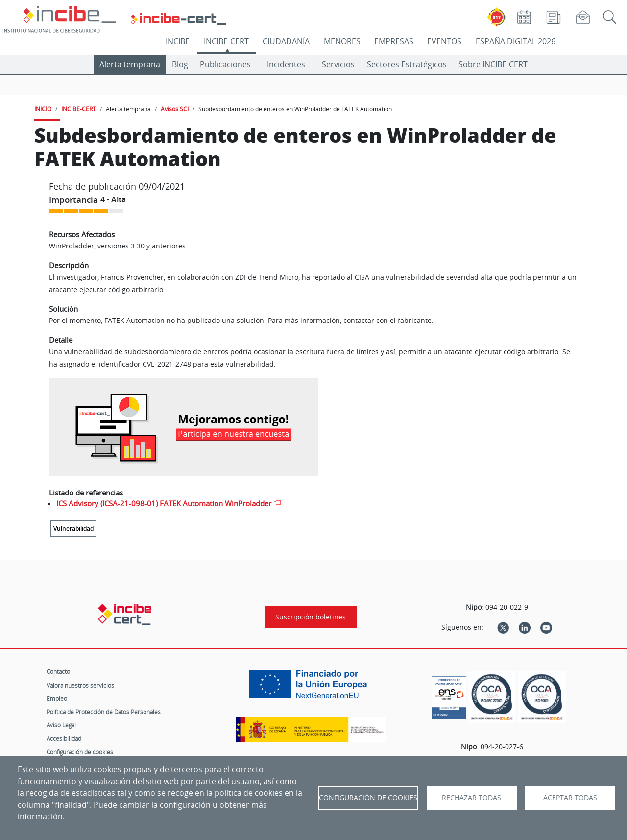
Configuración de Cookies (368, 798)
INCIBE (178, 41)
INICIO (43, 109)
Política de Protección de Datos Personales (104, 712)
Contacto (58, 671)
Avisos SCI (175, 109)
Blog (180, 64)
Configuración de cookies (80, 752)
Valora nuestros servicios (80, 685)
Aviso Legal (61, 725)
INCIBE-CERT (226, 41)
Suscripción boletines (311, 617)
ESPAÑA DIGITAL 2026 (516, 41)
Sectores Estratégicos (407, 64)
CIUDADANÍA (286, 41)
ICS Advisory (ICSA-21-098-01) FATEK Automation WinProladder (164, 503)
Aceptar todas (570, 798)
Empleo (57, 698)
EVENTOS (444, 41)
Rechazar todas (471, 798)
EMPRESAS (394, 41)
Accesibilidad (64, 738)
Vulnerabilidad (73, 529)
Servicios (338, 64)
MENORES (342, 41)
